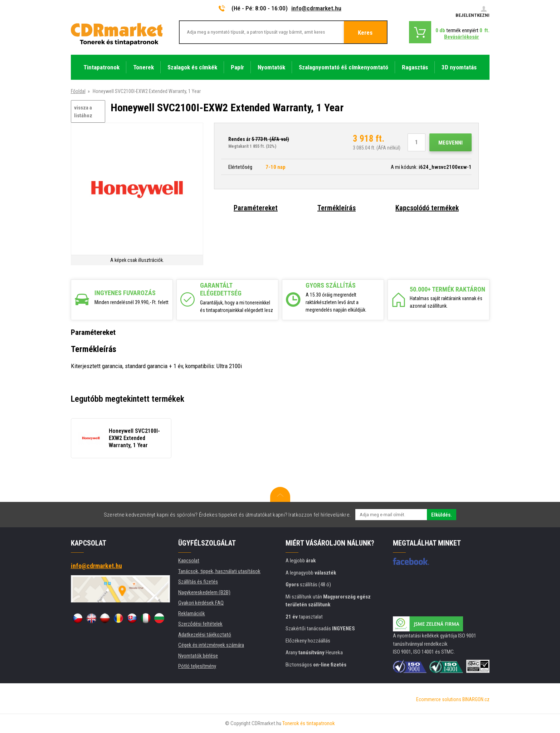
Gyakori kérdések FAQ (201, 603)
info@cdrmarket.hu (316, 8)
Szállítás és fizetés (198, 582)
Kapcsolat (189, 561)
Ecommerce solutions (439, 699)
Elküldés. (442, 515)
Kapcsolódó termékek (427, 208)
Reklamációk (192, 614)
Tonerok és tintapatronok (309, 723)
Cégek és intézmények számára (211, 645)
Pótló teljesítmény (197, 666)
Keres (365, 33)
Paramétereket (256, 208)
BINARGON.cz (476, 699)
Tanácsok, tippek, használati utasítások (219, 571)
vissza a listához (83, 112)
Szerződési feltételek (200, 624)
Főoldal (78, 91)
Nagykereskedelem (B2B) (204, 592)
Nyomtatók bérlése (198, 656)
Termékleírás (337, 208)
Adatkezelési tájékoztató (205, 635)
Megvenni (451, 143)
